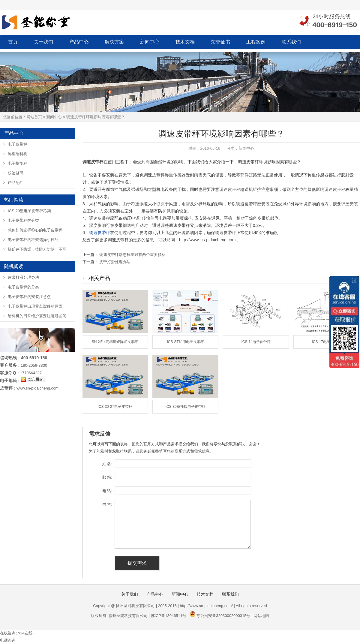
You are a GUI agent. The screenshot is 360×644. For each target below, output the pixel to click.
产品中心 (79, 42)
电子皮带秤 (18, 144)
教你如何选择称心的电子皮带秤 (35, 230)
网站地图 (261, 616)
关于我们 (43, 42)
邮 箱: (107, 477)
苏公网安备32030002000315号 (223, 616)
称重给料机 (18, 154)
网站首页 (34, 117)
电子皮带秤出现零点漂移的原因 (35, 306)
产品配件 (16, 183)
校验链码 (16, 173)
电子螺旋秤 (18, 163)
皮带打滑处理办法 (115, 262)
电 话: (107, 491)
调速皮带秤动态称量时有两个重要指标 (132, 255)
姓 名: (107, 464)
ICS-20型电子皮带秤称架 (29, 211)
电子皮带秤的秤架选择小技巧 (33, 240)
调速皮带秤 (100, 233)
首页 (13, 42)
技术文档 (185, 42)
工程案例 (256, 42)
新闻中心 (150, 42)
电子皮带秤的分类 (23, 220)
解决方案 (114, 42)
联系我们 (291, 42)
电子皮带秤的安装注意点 (29, 297)
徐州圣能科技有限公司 (128, 616)
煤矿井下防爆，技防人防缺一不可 (37, 249)
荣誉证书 (220, 42)
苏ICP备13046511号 (169, 616)
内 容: (107, 504)
